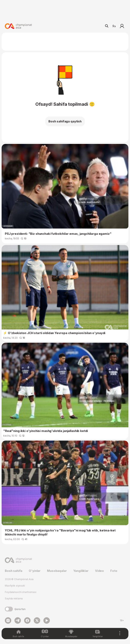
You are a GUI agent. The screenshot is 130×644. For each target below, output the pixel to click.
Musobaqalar (57, 571)
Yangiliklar (81, 571)
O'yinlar (35, 571)
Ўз (114, 26)
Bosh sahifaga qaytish (65, 121)
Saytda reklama (14, 598)
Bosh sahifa (14, 571)
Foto (114, 571)
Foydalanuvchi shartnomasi (21, 592)
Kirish (122, 26)
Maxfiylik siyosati (15, 586)
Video (99, 571)
